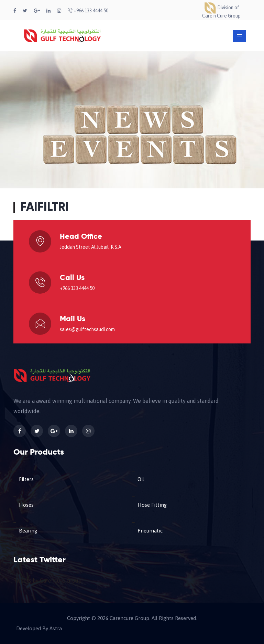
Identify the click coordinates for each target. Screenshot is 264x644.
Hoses (26, 505)
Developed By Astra (39, 629)
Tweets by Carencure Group (47, 581)
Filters (26, 479)
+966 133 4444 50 (88, 11)
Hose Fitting (152, 505)
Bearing (28, 531)
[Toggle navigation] (239, 36)
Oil (141, 479)
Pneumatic (150, 531)
